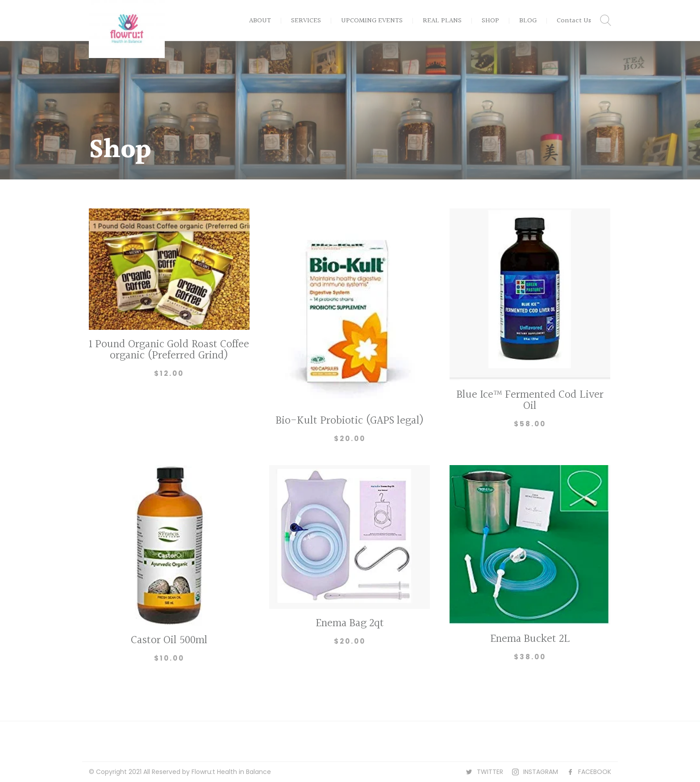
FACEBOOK (595, 772)
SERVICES (306, 21)
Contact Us (574, 21)
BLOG (528, 21)
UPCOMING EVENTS (372, 21)
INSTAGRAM (541, 772)
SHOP (490, 21)
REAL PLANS (442, 21)
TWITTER (490, 772)
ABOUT (260, 21)
